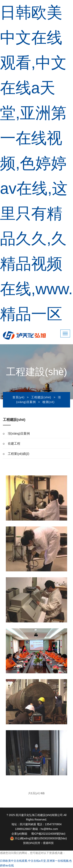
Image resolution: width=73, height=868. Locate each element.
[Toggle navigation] (65, 333)
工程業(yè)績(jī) (18, 454)
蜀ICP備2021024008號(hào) (48, 834)
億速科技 (48, 843)
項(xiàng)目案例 (19, 434)
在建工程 (14, 444)
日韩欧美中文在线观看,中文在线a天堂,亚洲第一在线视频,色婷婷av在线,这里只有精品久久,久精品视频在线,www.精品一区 (36, 163)
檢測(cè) (48, 402)
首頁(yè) (18, 397)
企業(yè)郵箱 (19, 834)
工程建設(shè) (41, 397)
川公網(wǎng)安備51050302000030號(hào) (39, 838)
